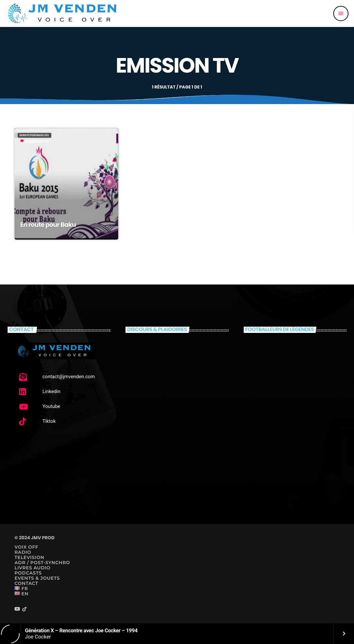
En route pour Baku (48, 225)
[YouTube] (17, 610)
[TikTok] (25, 610)
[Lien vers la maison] (62, 13)
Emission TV (37, 141)
